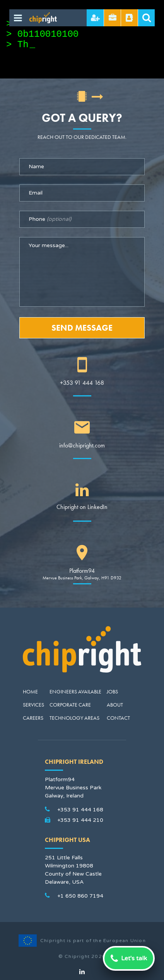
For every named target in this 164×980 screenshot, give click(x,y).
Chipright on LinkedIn (82, 507)
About (115, 705)
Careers (33, 718)
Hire (95, 18)
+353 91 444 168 (82, 383)
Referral (129, 18)
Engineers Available (75, 691)
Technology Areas (74, 718)
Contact (118, 718)
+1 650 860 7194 (80, 896)
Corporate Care (70, 705)
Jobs (112, 691)
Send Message (82, 328)
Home (30, 691)
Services (33, 705)
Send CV (113, 18)
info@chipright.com (82, 445)
